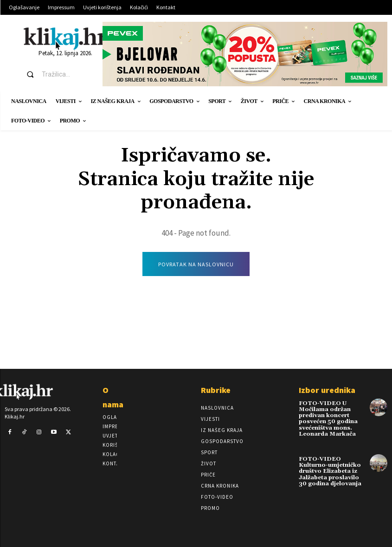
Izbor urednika (327, 390)
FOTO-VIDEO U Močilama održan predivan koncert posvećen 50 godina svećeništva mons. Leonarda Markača (328, 419)
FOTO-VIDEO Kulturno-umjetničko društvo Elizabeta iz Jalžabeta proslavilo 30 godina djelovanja (330, 471)
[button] (56, 75)
